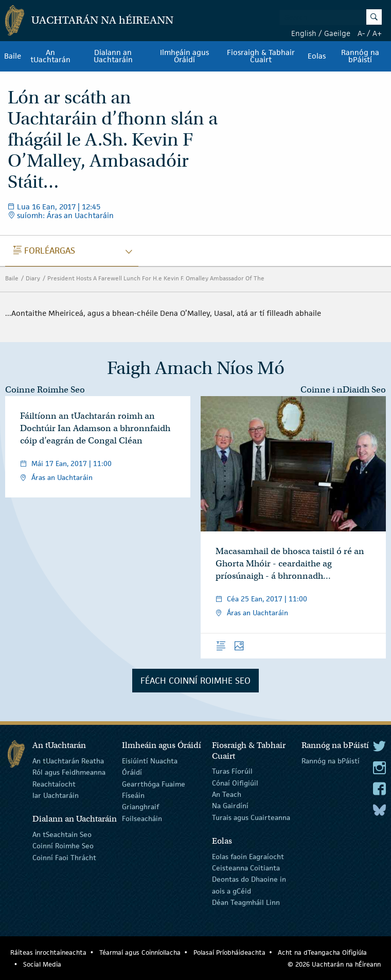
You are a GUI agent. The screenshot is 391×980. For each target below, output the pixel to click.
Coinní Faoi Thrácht (64, 857)
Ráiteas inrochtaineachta (48, 952)
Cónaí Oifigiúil (235, 782)
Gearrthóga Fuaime (154, 783)
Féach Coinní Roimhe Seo (195, 681)
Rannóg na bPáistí (360, 56)
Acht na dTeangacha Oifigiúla (322, 952)
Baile (13, 56)
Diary (33, 278)
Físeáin (133, 795)
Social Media (42, 964)
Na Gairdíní (230, 806)
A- (361, 33)
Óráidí (132, 772)
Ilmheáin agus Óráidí (184, 56)
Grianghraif (140, 807)
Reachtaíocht (54, 783)
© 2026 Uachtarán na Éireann (334, 964)
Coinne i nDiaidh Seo (343, 390)
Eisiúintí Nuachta (150, 761)
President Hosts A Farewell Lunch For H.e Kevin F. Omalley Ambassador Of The (156, 278)
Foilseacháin (142, 818)
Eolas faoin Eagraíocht (248, 856)
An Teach (227, 794)
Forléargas (44, 251)
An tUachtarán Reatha (68, 761)
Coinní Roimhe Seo (63, 846)
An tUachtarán (50, 56)
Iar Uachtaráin (56, 795)
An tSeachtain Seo (62, 834)
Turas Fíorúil (232, 771)
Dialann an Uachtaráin (113, 56)
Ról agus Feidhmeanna (69, 772)
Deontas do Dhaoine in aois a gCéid (249, 885)
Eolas (317, 56)
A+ (377, 33)
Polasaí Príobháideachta (229, 952)
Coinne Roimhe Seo (45, 390)
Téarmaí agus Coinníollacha (140, 952)
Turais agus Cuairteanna (251, 817)
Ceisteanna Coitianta (246, 868)
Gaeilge (337, 33)
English (304, 33)
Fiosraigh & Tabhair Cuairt (261, 56)
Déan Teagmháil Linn (246, 902)
